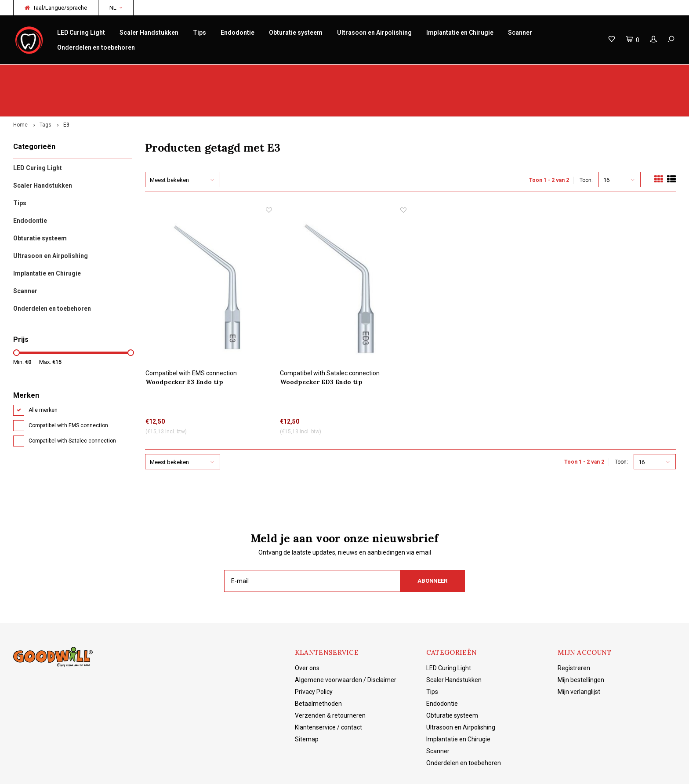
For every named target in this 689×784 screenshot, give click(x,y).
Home (20, 91)
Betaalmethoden (318, 669)
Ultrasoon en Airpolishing (374, 33)
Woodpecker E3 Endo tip (184, 347)
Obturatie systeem (296, 33)
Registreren (574, 633)
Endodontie (238, 33)
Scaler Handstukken (149, 33)
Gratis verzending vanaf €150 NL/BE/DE (620, 73)
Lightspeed (152, 771)
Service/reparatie (235, 73)
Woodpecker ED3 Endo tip (321, 347)
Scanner (520, 33)
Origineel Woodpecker (48, 73)
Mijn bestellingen (581, 645)
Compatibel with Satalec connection (72, 407)
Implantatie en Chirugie (460, 33)
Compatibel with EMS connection (68, 391)
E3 (66, 91)
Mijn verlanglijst (579, 657)
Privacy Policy (314, 657)
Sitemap (307, 704)
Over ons (307, 633)
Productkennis (414, 73)
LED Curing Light (81, 33)
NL (116, 8)
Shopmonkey (213, 771)
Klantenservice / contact (328, 693)
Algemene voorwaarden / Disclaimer (346, 645)
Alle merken (43, 376)
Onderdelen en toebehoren (96, 47)
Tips (199, 33)
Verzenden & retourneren (330, 681)
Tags (45, 91)
